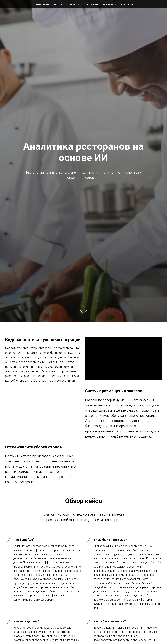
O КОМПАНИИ (41, 4)
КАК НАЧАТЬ (109, 4)
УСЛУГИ (58, 4)
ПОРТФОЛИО (91, 4)
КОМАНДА (73, 4)
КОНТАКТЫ (127, 4)
